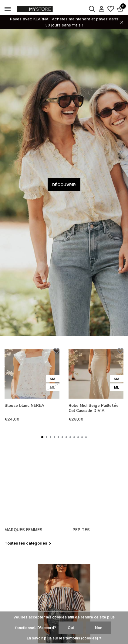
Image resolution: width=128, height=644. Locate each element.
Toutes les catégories (28, 543)
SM (52, 379)
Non (99, 628)
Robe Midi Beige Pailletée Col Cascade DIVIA (94, 408)
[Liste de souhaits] (111, 9)
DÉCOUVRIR (64, 185)
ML (52, 387)
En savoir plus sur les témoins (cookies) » (64, 638)
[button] (42, 437)
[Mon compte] (101, 9)
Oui (71, 628)
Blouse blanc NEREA (24, 406)
